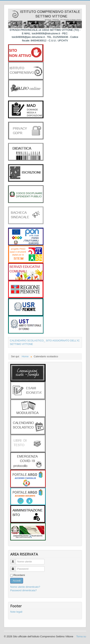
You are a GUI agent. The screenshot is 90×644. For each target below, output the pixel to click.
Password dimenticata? (23, 590)
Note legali (16, 612)
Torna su (81, 636)
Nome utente (15, 560)
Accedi (17, 581)
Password (15, 567)
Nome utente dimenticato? (25, 587)
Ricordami (19, 575)
